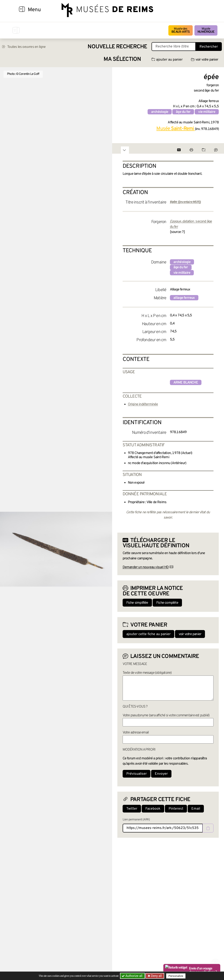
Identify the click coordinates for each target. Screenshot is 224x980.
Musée (206, 30)
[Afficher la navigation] (22, 10)
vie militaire (207, 112)
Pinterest (176, 809)
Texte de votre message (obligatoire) (147, 673)
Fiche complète (167, 603)
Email (196, 809)
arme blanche (186, 383)
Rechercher (209, 47)
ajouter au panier (167, 60)
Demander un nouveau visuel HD (146, 567)
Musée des (181, 30)
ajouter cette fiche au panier (148, 634)
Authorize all (132, 976)
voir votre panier (205, 60)
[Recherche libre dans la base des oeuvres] (174, 47)
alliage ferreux (184, 298)
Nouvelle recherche (117, 47)
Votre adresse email (136, 733)
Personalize (176, 976)
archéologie (160, 112)
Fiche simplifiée (137, 603)
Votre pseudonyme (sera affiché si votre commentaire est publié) (166, 715)
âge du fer (183, 112)
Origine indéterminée (143, 404)
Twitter (132, 809)
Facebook (153, 809)
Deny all (156, 976)
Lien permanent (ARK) (136, 820)
